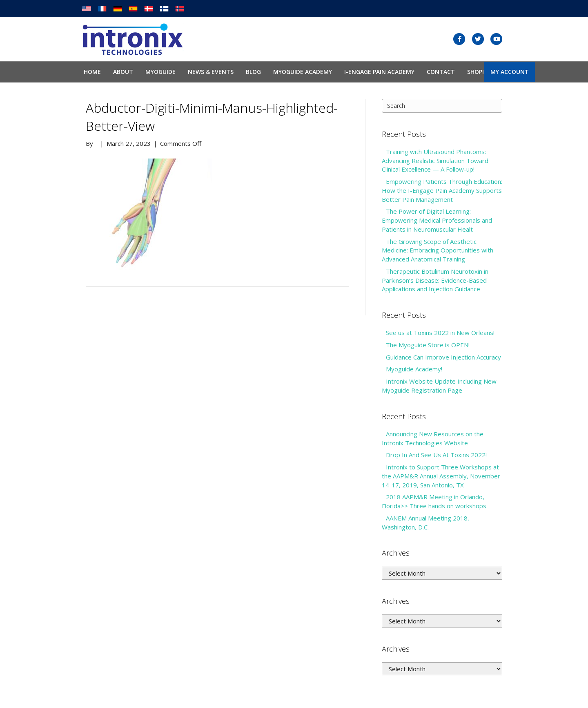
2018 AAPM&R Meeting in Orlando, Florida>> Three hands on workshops (434, 501)
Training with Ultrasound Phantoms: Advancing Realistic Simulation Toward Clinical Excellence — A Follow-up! (435, 161)
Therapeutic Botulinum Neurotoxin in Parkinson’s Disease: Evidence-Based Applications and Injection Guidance (435, 280)
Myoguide (160, 72)
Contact (441, 72)
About (123, 72)
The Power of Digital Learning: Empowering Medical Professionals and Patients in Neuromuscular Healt (437, 220)
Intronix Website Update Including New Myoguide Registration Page (439, 386)
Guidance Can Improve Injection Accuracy (443, 357)
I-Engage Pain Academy (379, 72)
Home (92, 72)
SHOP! (476, 72)
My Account (510, 72)
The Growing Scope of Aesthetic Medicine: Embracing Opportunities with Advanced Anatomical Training (438, 250)
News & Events (211, 72)
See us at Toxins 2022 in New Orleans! (440, 333)
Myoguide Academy (303, 72)
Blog (253, 72)
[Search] (442, 106)
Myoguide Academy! (414, 369)
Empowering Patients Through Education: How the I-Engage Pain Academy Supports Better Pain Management (442, 190)
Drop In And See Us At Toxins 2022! (436, 455)
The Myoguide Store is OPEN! (428, 345)
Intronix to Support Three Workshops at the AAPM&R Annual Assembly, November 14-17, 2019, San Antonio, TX (441, 476)
